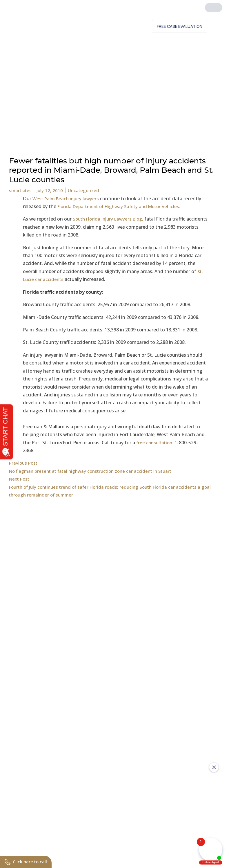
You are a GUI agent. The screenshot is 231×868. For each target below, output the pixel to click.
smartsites (21, 190)
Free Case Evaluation (180, 26)
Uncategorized (85, 190)
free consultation (155, 443)
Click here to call (27, 862)
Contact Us (130, 26)
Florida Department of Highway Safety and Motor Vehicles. (122, 206)
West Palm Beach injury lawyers (67, 198)
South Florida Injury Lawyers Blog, (111, 219)
